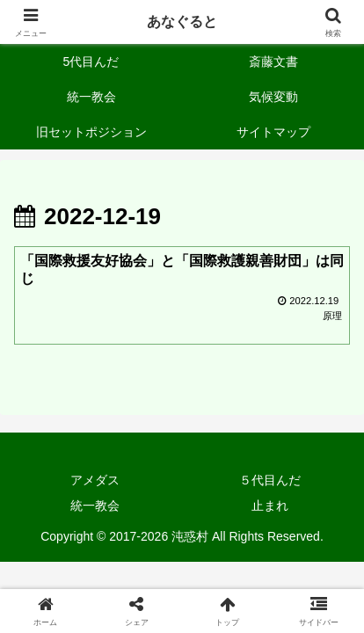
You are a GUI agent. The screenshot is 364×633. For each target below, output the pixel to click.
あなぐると (182, 22)
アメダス (95, 480)
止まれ (270, 506)
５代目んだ (270, 480)
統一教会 (95, 506)
